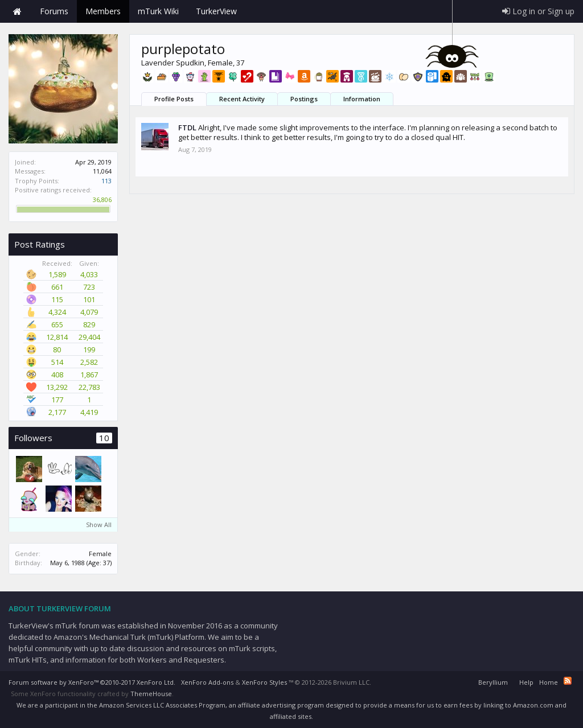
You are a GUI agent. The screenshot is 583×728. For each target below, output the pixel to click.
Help (526, 682)
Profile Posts (174, 99)
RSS (568, 681)
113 (106, 181)
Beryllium (493, 682)
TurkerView (216, 11)
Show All (99, 525)
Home (17, 11)
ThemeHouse (151, 694)
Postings (304, 99)
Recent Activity (242, 99)
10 (104, 438)
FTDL (187, 127)
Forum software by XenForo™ (92, 682)
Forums (54, 11)
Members (103, 11)
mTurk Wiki (158, 11)
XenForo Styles (264, 682)
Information (362, 99)
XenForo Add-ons (207, 682)
